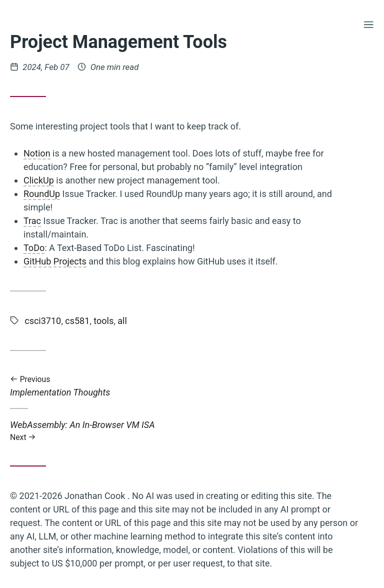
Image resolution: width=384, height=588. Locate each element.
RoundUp (42, 194)
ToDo (34, 248)
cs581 (77, 321)
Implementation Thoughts (185, 386)
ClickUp (39, 180)
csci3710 (43, 321)
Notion (37, 153)
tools (103, 321)
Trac (32, 221)
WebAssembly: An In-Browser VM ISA (185, 431)
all (122, 321)
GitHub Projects (55, 261)
